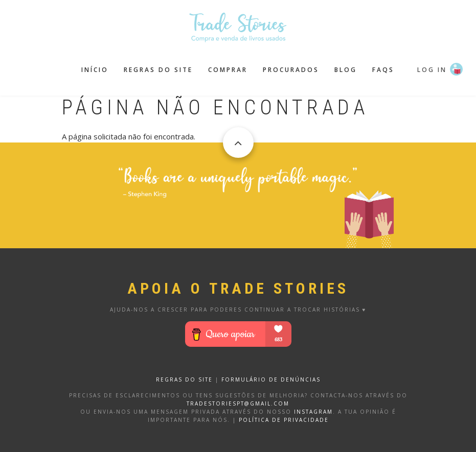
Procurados (291, 70)
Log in (432, 70)
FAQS (383, 70)
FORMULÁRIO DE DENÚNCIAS (271, 379)
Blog (346, 70)
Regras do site (158, 70)
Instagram (313, 412)
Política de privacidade (284, 420)
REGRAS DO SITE (184, 379)
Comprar (228, 70)
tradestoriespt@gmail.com (238, 403)
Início (95, 70)
